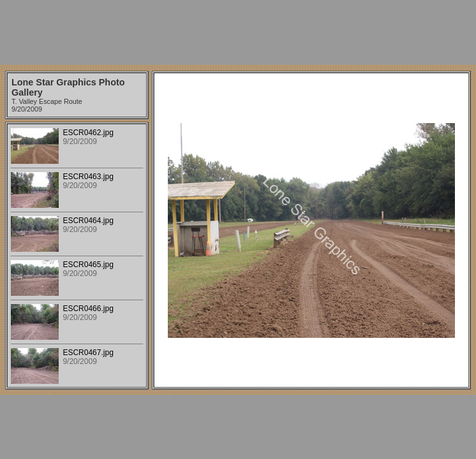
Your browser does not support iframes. (77, 256)
